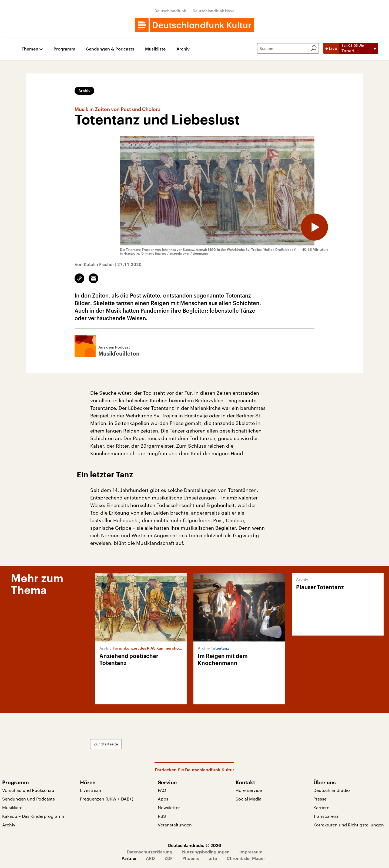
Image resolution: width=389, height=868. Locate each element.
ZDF (169, 858)
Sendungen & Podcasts (110, 49)
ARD (150, 858)
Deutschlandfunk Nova (214, 11)
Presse (320, 799)
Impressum (251, 852)
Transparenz (326, 816)
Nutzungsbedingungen (206, 852)
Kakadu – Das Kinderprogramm (34, 816)
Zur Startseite (106, 744)
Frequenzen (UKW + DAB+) (107, 799)
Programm (64, 49)
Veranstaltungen (175, 825)
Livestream (91, 790)
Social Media (249, 799)
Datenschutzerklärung (150, 852)
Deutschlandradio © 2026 (194, 845)
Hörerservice (249, 790)
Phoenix (191, 858)
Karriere (321, 807)
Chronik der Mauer (246, 858)
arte (213, 858)
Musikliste (155, 49)
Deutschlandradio (332, 790)
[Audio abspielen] (314, 227)
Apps (163, 799)
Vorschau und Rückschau (28, 790)
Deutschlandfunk (170, 11)
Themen (30, 49)
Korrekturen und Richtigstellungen (349, 825)
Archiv (183, 49)
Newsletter (169, 807)
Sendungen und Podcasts (28, 799)
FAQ (162, 790)
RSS (162, 816)
